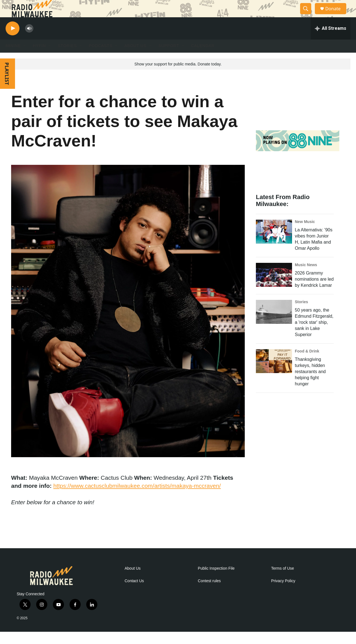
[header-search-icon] (308, 15)
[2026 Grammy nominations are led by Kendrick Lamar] (274, 287)
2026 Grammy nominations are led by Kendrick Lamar (314, 291)
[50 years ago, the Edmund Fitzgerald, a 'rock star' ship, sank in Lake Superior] (274, 324)
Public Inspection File (216, 580)
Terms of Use (283, 580)
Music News (306, 277)
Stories (301, 314)
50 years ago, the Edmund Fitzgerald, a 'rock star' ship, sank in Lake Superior (314, 334)
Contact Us (134, 593)
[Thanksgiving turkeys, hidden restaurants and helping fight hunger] (274, 373)
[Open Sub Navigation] (25, 58)
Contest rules (209, 593)
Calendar (203, 58)
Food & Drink (307, 363)
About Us (133, 580)
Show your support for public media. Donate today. (178, 76)
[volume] (29, 41)
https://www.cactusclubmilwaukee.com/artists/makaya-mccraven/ (137, 498)
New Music (305, 234)
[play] (13, 41)
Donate (336, 15)
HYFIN (39, 58)
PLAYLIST (7, 86)
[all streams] (331, 40)
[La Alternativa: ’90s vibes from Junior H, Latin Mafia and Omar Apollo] (274, 244)
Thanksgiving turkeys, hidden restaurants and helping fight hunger (310, 384)
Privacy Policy (283, 593)
